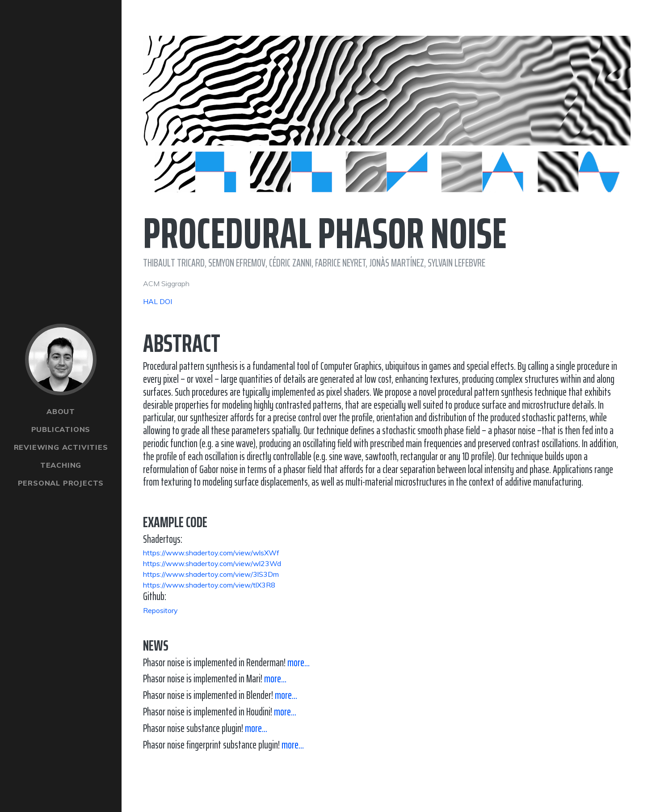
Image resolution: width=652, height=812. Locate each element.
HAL (150, 301)
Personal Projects (61, 483)
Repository (160, 610)
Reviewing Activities (61, 447)
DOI (166, 301)
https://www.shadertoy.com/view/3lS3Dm (211, 574)
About (61, 411)
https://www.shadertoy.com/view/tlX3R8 (209, 585)
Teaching (61, 465)
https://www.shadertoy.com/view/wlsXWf (211, 553)
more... (299, 663)
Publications (61, 429)
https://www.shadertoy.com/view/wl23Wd (212, 563)
